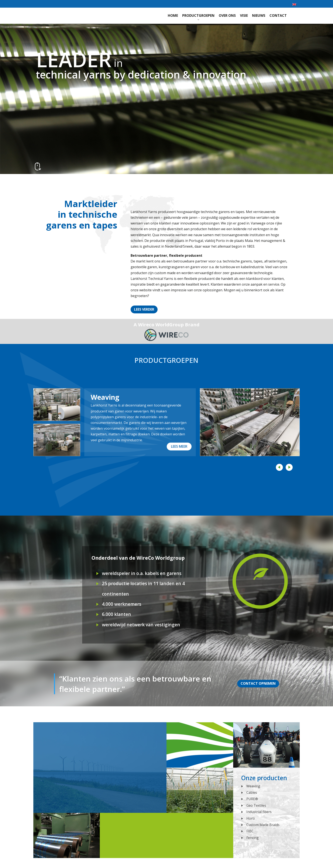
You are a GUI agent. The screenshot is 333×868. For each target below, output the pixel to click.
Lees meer (179, 446)
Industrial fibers (259, 812)
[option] (167, 422)
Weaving (105, 397)
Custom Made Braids (263, 825)
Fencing (253, 838)
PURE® (252, 799)
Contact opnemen (258, 683)
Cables (252, 792)
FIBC (250, 831)
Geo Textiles (256, 805)
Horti (250, 818)
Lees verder (144, 309)
